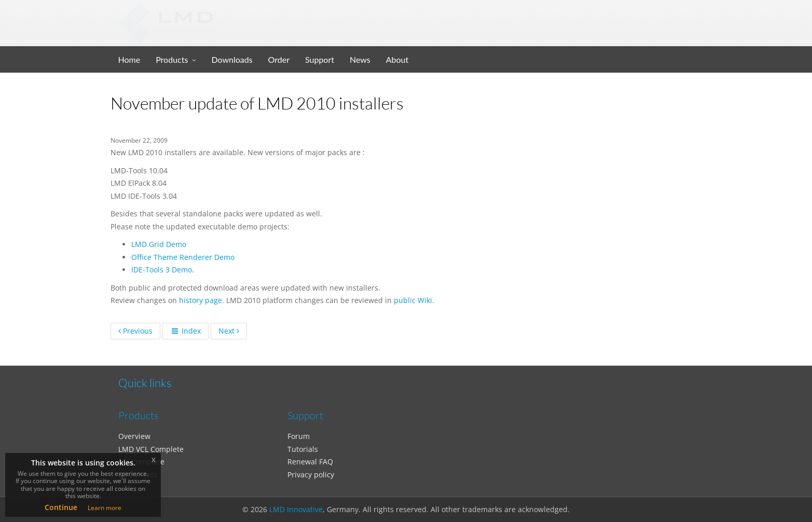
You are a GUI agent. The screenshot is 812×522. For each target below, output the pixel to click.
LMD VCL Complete (151, 449)
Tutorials (303, 449)
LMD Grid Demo (159, 244)
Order (279, 59)
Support (320, 59)
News (360, 59)
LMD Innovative (296, 509)
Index (185, 331)
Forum (299, 436)
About (397, 59)
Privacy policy (311, 475)
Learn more (105, 508)
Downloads (232, 59)
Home (129, 59)
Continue (61, 507)
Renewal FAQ (310, 462)
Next (229, 331)
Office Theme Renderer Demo (183, 257)
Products (172, 59)
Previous (135, 331)
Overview (134, 436)
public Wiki (413, 300)
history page (201, 300)
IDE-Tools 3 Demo (162, 270)
